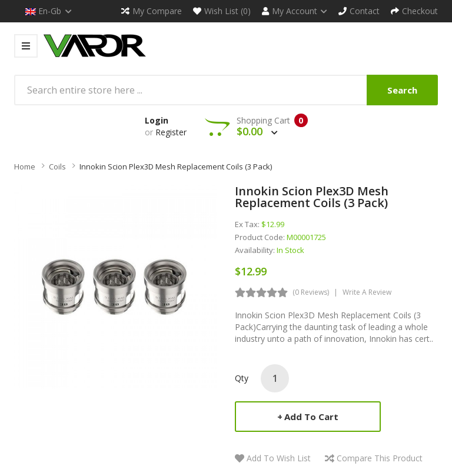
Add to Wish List (279, 458)
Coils (57, 167)
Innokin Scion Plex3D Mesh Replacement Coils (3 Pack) (176, 167)
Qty (242, 378)
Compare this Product (380, 458)
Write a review (367, 292)
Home (25, 167)
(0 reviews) (311, 292)
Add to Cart (311, 417)
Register (171, 132)
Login (157, 120)
